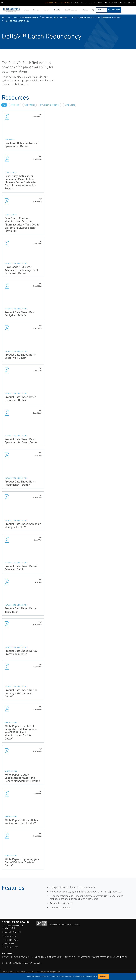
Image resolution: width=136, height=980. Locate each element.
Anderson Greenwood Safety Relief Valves (98, 957)
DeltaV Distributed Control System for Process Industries (96, 17)
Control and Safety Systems (26, 17)
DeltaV (5, 957)
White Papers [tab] (70, 105)
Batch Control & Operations (17, 21)
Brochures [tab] (15, 105)
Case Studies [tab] (30, 105)
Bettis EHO (70, 957)
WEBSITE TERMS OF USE (30, 972)
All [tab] (4, 105)
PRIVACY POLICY (47, 972)
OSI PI (124, 957)
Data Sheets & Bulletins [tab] (50, 105)
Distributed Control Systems (55, 17)
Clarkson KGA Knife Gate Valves (47, 957)
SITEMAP (58, 972)
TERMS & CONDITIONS (11, 972)
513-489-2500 (15, 932)
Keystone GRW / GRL (20, 957)
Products (6, 17)
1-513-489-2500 (10, 940)
